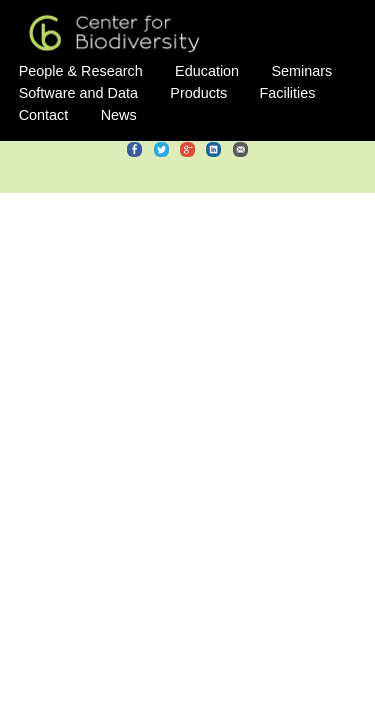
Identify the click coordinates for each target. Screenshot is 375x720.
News (119, 115)
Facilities (287, 93)
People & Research (81, 71)
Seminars (302, 71)
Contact (44, 115)
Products (198, 93)
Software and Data (78, 93)
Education (207, 71)
